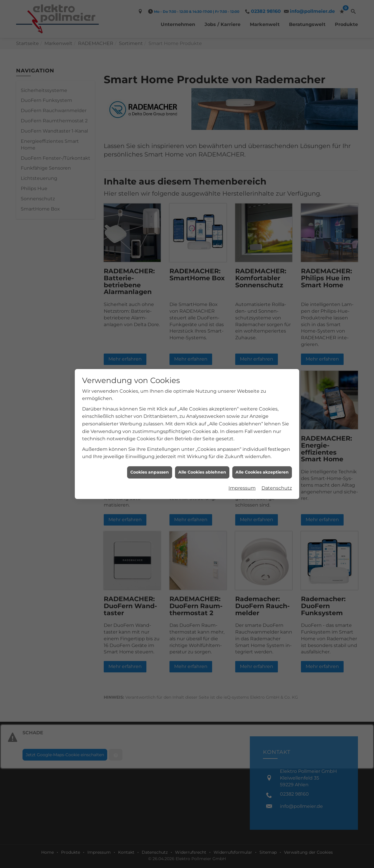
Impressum (242, 488)
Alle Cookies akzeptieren (262, 472)
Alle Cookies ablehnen (202, 472)
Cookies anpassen (150, 472)
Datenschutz (277, 488)
